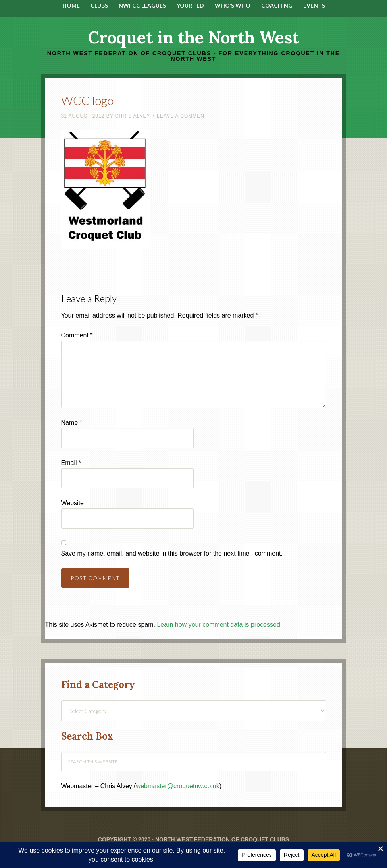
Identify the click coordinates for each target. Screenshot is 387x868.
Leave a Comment (182, 116)
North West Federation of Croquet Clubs (222, 839)
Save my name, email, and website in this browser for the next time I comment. (172, 553)
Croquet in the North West (193, 37)
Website (73, 503)
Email (71, 463)
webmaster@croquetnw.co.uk (178, 786)
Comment (77, 335)
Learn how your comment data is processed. (219, 625)
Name (72, 423)
